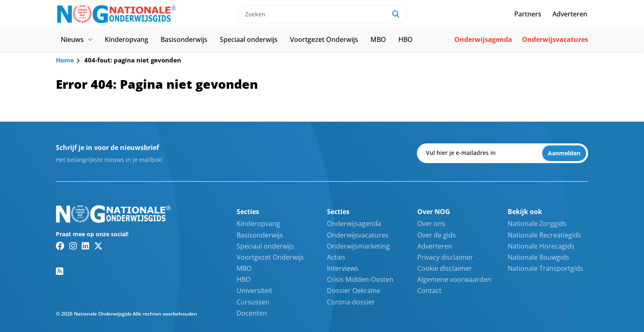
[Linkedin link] (85, 246)
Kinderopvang (126, 39)
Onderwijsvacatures (555, 39)
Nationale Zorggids (537, 224)
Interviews (343, 268)
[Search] (396, 14)
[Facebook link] (60, 246)
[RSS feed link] (60, 271)
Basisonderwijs (184, 39)
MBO (378, 39)
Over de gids (437, 235)
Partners (528, 14)
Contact (429, 290)
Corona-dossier (351, 302)
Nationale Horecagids (541, 246)
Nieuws (77, 39)
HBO (406, 39)
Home (65, 60)
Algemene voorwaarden (454, 279)
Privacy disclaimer (445, 257)
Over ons (431, 224)
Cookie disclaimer (445, 268)
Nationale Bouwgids (538, 257)
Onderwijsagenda (483, 39)
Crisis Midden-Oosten (360, 279)
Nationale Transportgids (545, 268)
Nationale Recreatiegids (544, 235)
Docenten (252, 313)
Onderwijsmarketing (358, 246)
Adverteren (570, 14)
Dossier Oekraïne (354, 290)
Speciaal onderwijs (249, 39)
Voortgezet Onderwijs (324, 39)
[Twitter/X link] (98, 246)
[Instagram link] (73, 246)
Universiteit (254, 290)
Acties (336, 257)
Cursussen (253, 302)
